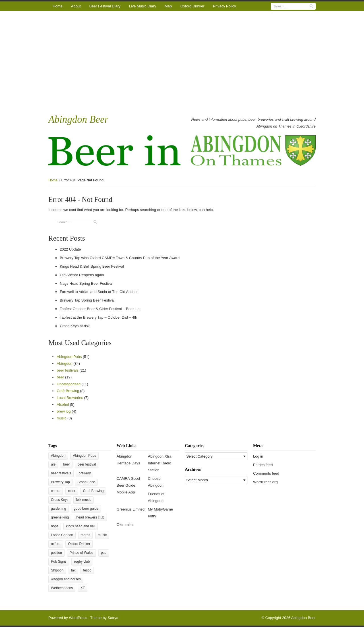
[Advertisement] (182, 62)
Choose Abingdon (156, 482)
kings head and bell (81, 526)
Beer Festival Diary (105, 6)
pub (104, 553)
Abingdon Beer (78, 119)
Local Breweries (70, 398)
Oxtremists (125, 525)
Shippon (57, 570)
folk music (83, 500)
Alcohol (63, 404)
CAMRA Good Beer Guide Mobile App (128, 485)
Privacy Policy (225, 6)
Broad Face (86, 482)
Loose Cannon (62, 535)
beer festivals (68, 370)
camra (56, 491)
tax (73, 570)
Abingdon (64, 363)
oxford (56, 544)
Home (58, 6)
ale (53, 464)
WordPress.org (265, 482)
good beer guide (86, 509)
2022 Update (70, 249)
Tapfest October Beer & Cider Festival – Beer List (100, 309)
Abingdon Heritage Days (128, 460)
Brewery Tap (60, 482)
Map (168, 6)
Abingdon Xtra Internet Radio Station (160, 463)
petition (56, 553)
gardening (58, 509)
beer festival (87, 464)
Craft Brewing (68, 391)
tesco (87, 570)
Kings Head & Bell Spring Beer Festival (92, 266)
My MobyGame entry (160, 513)
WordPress (78, 618)
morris (85, 535)
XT (83, 588)
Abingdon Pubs (69, 357)
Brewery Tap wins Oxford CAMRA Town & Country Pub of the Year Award (120, 258)
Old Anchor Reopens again (82, 275)
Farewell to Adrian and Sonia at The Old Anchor (99, 292)
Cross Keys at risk (75, 326)
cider (72, 491)
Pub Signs (59, 562)
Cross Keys (60, 500)
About (76, 6)
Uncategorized (69, 384)
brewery (85, 473)
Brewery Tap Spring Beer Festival (87, 300)
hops (55, 526)
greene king (60, 517)
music (61, 418)
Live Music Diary (143, 6)
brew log (64, 411)
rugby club (82, 562)
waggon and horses (66, 579)
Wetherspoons (62, 588)
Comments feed (266, 473)
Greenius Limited (131, 509)
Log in (258, 456)
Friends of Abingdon (156, 497)
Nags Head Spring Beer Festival (86, 283)
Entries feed (263, 465)
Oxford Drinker (192, 6)
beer (60, 377)
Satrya (113, 618)
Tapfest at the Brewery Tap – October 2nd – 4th (98, 317)
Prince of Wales (81, 553)
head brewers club (90, 517)
